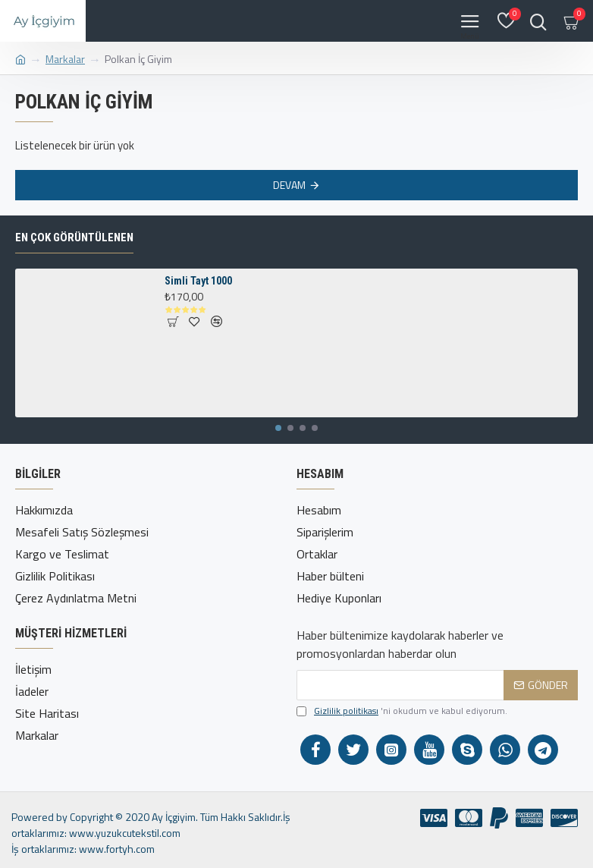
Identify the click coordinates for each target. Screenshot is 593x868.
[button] (278, 428)
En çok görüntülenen (74, 237)
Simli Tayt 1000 (198, 281)
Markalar (65, 59)
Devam (289, 185)
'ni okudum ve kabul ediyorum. (402, 711)
